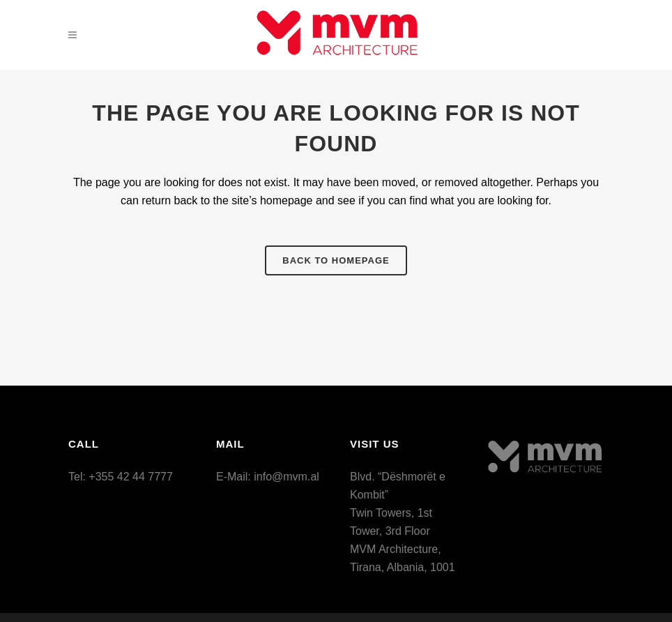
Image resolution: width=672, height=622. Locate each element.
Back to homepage (336, 260)
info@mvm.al (287, 477)
